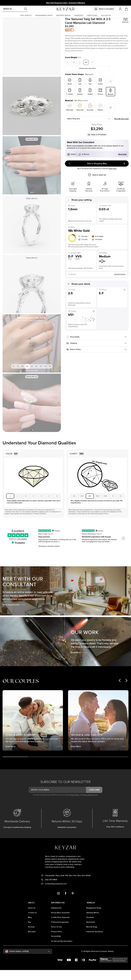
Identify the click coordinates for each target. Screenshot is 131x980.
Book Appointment (14, 615)
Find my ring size (122, 129)
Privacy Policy (74, 805)
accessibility (56, 946)
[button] (26, 16)
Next (58, 175)
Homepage (6, 21)
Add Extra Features (120, 284)
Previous (6, 175)
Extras (70, 40)
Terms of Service (88, 805)
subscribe (94, 800)
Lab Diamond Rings (18, 21)
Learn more (113, 179)
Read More (79, 663)
